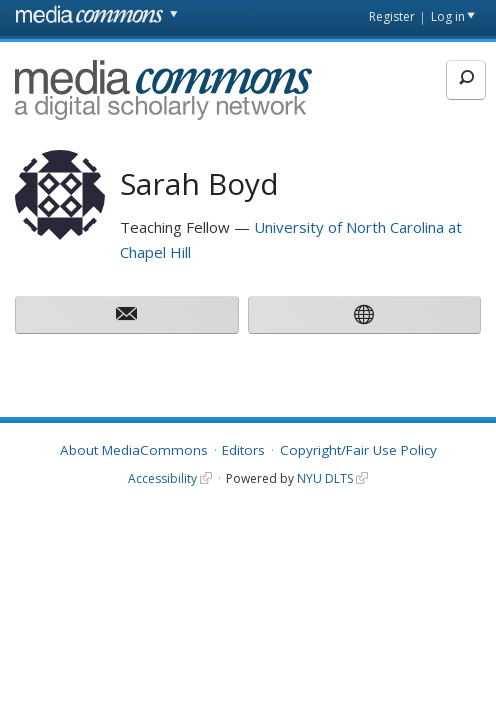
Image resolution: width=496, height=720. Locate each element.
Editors (243, 450)
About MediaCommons (134, 450)
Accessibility (162, 478)
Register (392, 16)
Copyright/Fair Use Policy (358, 450)
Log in (448, 16)
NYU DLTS (325, 478)
